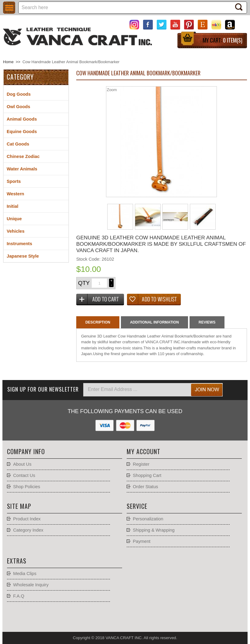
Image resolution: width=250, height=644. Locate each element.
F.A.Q (19, 596)
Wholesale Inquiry (31, 585)
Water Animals (22, 169)
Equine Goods (22, 132)
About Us (22, 464)
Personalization (148, 519)
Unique (14, 219)
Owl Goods (18, 107)
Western (15, 194)
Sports (14, 181)
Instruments (19, 244)
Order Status (145, 487)
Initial (12, 206)
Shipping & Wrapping (154, 530)
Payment (142, 541)
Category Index (28, 530)
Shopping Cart (147, 475)
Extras (17, 561)
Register (141, 464)
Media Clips (25, 574)
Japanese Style (23, 256)
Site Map (19, 506)
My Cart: (223, 40)
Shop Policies (27, 487)
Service (137, 506)
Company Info (26, 451)
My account (144, 451)
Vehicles (16, 231)
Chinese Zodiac (23, 156)
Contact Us (24, 475)
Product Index (27, 519)
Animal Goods (22, 119)
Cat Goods (18, 144)
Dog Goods (19, 94)
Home (8, 62)
